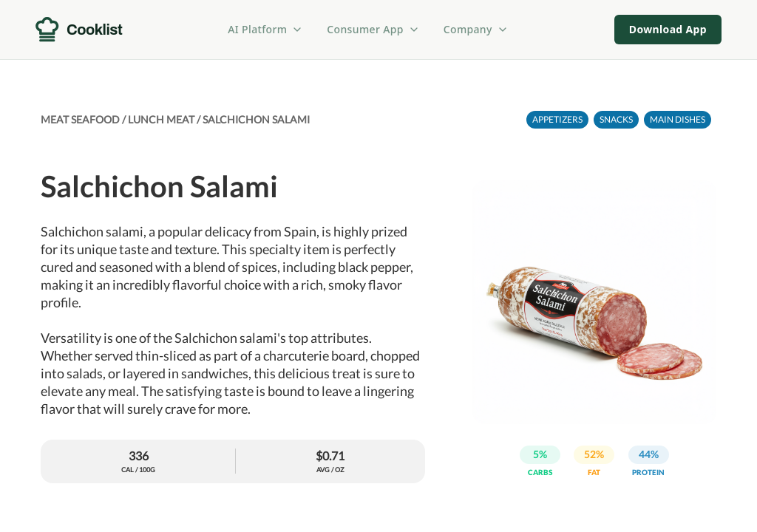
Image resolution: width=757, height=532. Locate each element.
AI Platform (265, 29)
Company (476, 29)
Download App (668, 29)
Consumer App (373, 29)
